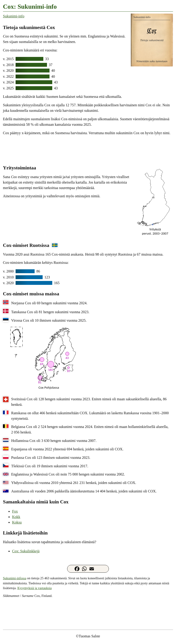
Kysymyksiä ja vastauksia (34, 588)
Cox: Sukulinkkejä (26, 551)
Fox (15, 511)
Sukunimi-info (14, 16)
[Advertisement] (88, 150)
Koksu (17, 522)
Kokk (16, 517)
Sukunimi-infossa (15, 578)
